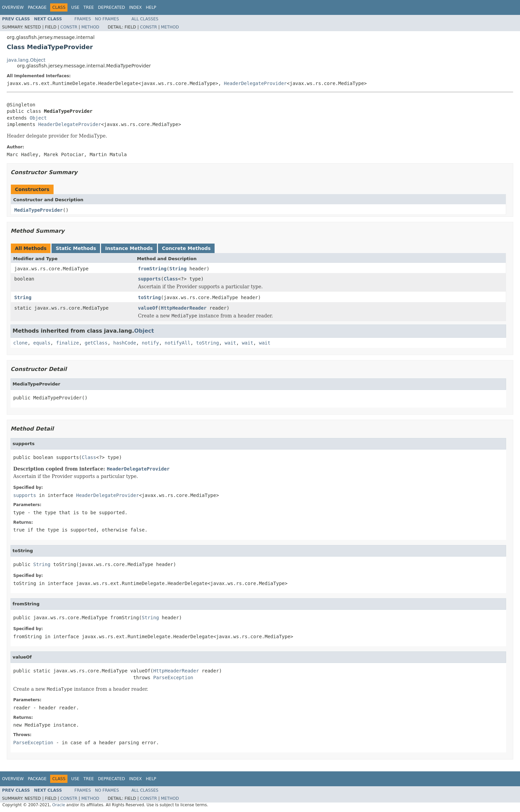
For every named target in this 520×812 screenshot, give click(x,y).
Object (38, 118)
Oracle (59, 805)
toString (149, 297)
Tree (89, 7)
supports (149, 279)
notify (150, 343)
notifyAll (178, 343)
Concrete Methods (186, 248)
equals (42, 343)
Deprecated (112, 7)
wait (231, 343)
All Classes (145, 19)
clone (20, 343)
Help (151, 7)
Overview (13, 7)
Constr (69, 27)
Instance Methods (129, 248)
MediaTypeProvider (38, 210)
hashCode (125, 343)
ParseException (173, 678)
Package (37, 7)
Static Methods (76, 248)
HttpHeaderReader (184, 308)
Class (171, 279)
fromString (152, 269)
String (178, 269)
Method (90, 27)
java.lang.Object (26, 60)
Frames (83, 19)
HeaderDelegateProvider (255, 83)
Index (136, 7)
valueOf (148, 308)
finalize (67, 343)
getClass (96, 343)
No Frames (107, 19)
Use (75, 7)
